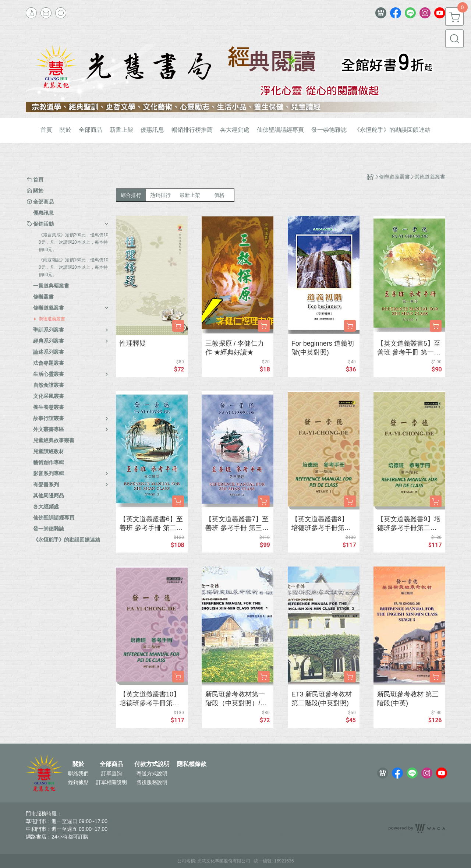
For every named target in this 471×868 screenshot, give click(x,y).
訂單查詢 (111, 773)
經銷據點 (78, 782)
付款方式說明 (152, 764)
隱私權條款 (192, 764)
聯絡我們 (78, 773)
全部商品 (111, 764)
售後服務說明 (152, 782)
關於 (78, 764)
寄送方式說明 (152, 773)
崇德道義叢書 (52, 319)
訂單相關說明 (111, 782)
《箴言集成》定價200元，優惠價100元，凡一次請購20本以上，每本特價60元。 (73, 242)
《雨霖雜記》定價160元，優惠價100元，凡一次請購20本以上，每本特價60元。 (73, 267)
